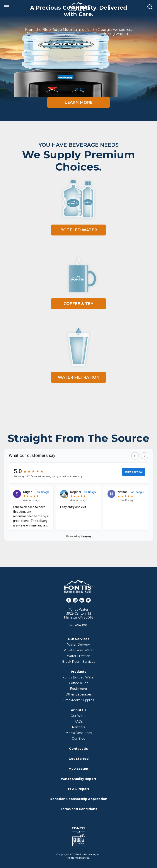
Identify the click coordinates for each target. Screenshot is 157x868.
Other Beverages (78, 694)
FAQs (78, 722)
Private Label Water (79, 650)
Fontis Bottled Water (79, 677)
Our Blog (79, 739)
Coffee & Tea (78, 304)
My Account (79, 769)
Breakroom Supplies (79, 700)
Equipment (79, 689)
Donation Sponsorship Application (78, 799)
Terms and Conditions (79, 809)
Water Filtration (79, 377)
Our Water (79, 716)
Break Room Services (79, 662)
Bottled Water (79, 230)
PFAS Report (79, 789)
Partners (78, 727)
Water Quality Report (79, 779)
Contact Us (78, 749)
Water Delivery (78, 645)
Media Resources (79, 733)
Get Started (79, 759)
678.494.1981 (79, 625)
